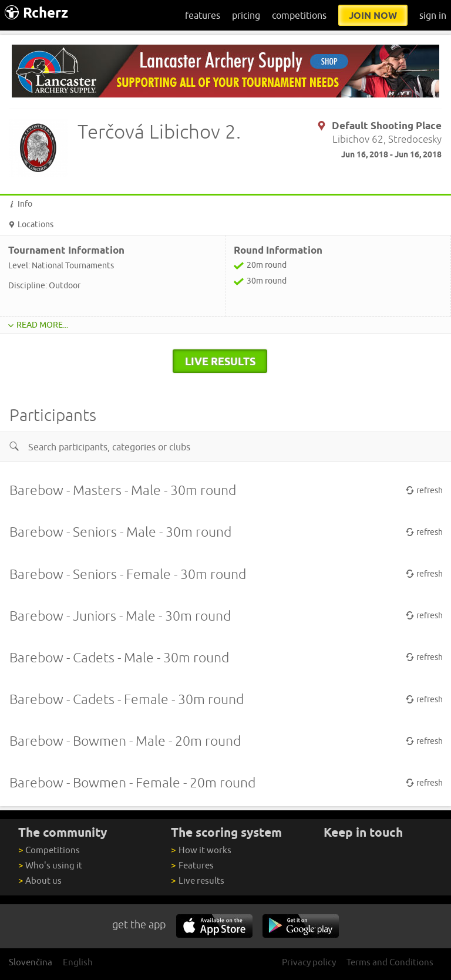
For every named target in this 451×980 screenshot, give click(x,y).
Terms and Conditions (390, 962)
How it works (201, 850)
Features (192, 865)
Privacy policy (309, 962)
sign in (433, 15)
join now (373, 15)
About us (40, 880)
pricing (246, 15)
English (78, 962)
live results (220, 361)
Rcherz (36, 13)
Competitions (49, 850)
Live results (197, 880)
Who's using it (50, 865)
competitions (299, 15)
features (203, 15)
